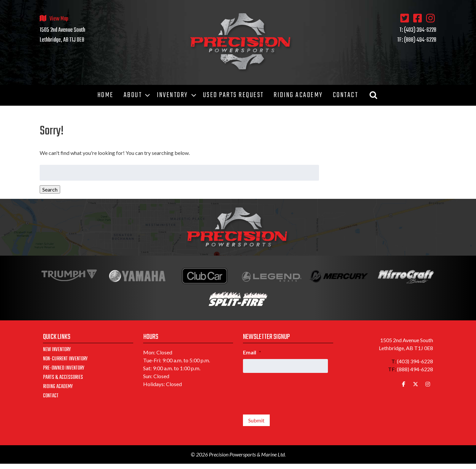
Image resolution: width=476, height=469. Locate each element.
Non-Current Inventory (65, 359)
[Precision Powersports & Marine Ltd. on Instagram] (428, 384)
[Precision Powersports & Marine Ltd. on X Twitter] (416, 384)
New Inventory (57, 350)
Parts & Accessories (63, 378)
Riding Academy (58, 387)
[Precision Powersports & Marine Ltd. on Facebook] (404, 384)
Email (252, 352)
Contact (51, 396)
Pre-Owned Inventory (64, 368)
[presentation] (293, 391)
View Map (59, 19)
